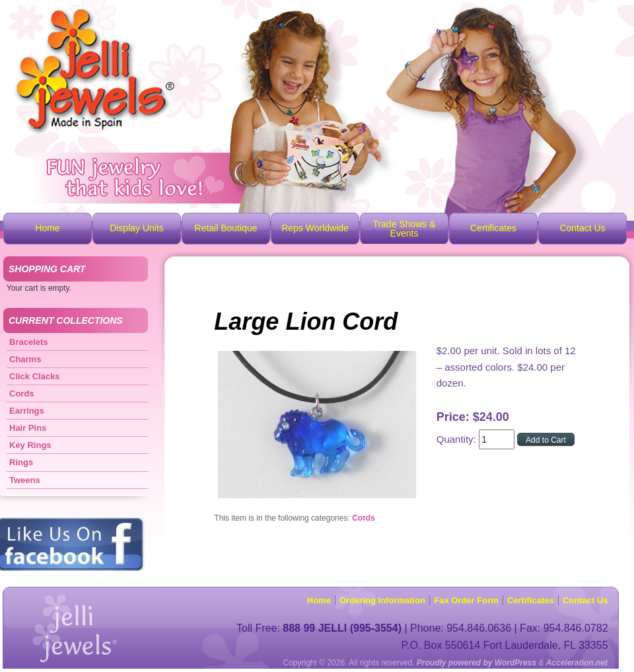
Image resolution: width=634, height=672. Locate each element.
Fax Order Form (466, 600)
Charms (25, 359)
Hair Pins (28, 428)
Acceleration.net (577, 663)
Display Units (137, 228)
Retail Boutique (226, 228)
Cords (364, 518)
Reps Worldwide (315, 228)
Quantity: (458, 439)
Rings (21, 462)
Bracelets (29, 342)
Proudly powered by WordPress (476, 663)
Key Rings (30, 445)
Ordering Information (382, 600)
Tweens (25, 480)
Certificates (493, 228)
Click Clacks (35, 376)
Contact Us (582, 228)
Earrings (27, 411)
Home (47, 228)
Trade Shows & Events (404, 229)
